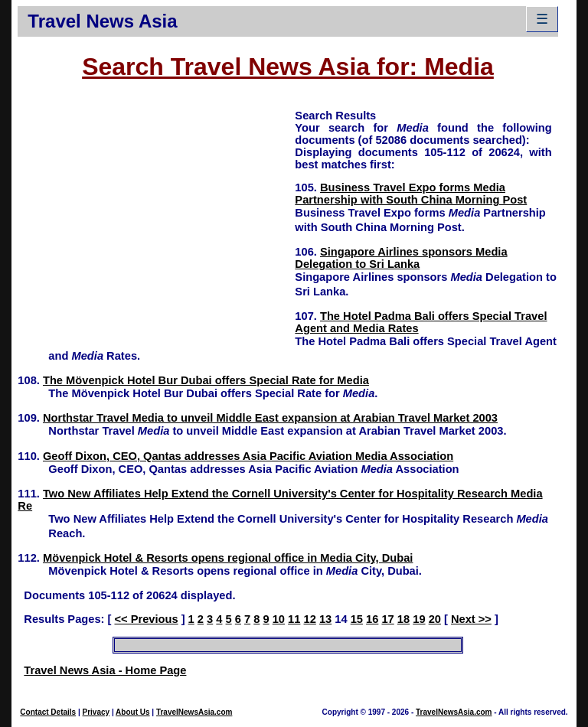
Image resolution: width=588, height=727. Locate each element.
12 (310, 619)
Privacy (96, 712)
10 (279, 619)
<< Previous (146, 619)
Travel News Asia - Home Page (105, 670)
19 (419, 619)
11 (294, 619)
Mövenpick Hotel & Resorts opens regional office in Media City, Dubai (228, 558)
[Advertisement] (156, 215)
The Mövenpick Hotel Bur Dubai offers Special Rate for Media (206, 380)
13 (325, 619)
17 (387, 619)
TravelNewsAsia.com (194, 712)
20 (435, 619)
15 (357, 619)
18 (403, 619)
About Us (132, 712)
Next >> (471, 619)
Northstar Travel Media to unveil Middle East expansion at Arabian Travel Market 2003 (270, 418)
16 (372, 619)
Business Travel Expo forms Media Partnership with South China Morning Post (411, 194)
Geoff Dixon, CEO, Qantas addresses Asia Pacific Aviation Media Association (248, 456)
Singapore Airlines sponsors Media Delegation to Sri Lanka (401, 258)
